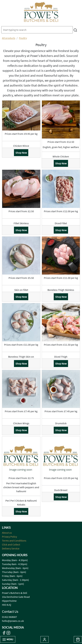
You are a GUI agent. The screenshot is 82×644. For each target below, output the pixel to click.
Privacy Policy (9, 537)
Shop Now (21, 153)
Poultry (23, 38)
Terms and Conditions (14, 541)
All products (9, 38)
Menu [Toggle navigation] (8, 640)
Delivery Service (11, 548)
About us (7, 533)
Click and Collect (11, 544)
